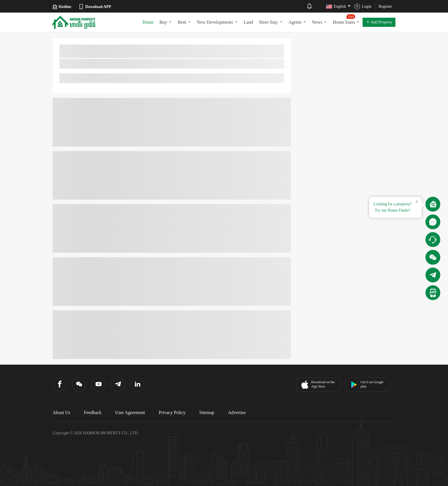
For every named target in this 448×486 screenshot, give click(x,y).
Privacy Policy (172, 412)
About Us (61, 412)
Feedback (93, 412)
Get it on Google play (367, 384)
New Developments (217, 22)
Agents (297, 22)
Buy (166, 22)
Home (148, 22)
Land (248, 22)
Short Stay (271, 22)
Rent (184, 22)
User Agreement (130, 412)
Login (363, 7)
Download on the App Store (317, 385)
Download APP (95, 7)
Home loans (346, 19)
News (320, 22)
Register (385, 6)
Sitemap (207, 412)
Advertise (237, 412)
